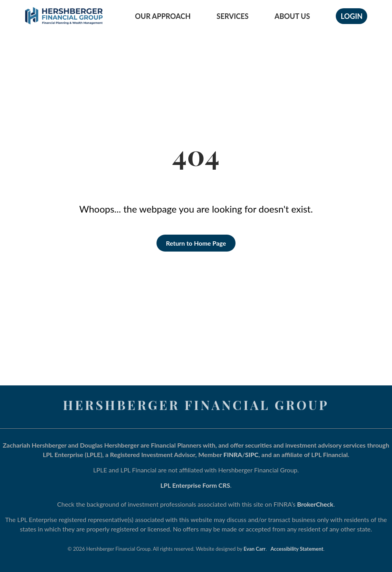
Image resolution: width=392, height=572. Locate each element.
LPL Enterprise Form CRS (195, 485)
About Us (292, 16)
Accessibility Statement (297, 549)
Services (233, 16)
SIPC (252, 454)
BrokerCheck (315, 504)
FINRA (233, 454)
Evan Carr (255, 549)
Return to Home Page (196, 243)
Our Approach (163, 16)
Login (352, 16)
